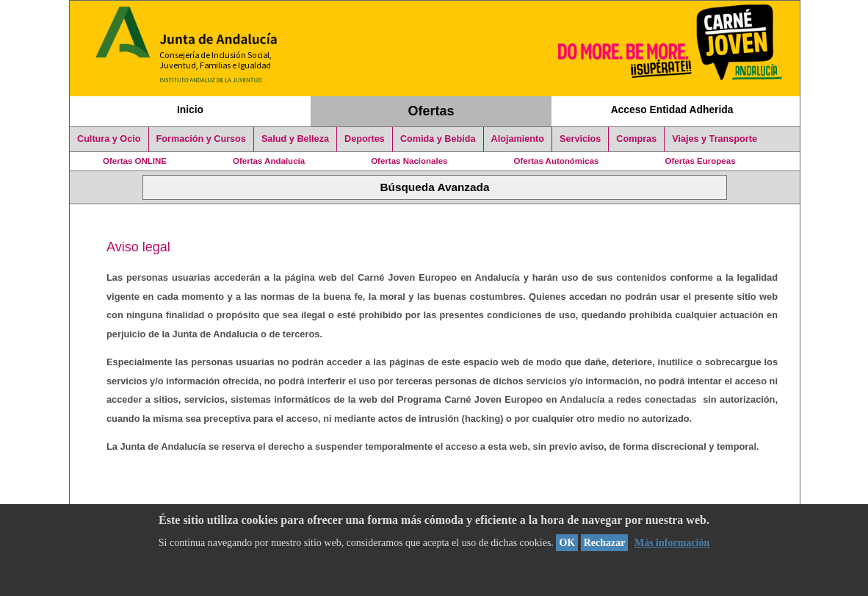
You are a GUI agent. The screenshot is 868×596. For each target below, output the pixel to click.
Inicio (190, 109)
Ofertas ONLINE (135, 161)
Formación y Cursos (201, 139)
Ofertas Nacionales (409, 161)
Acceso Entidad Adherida (672, 109)
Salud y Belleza (295, 139)
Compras (636, 139)
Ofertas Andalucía (269, 161)
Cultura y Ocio (109, 139)
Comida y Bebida (438, 139)
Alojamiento (518, 139)
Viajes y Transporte (715, 139)
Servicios (580, 139)
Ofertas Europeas (701, 161)
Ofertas (431, 111)
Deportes (365, 139)
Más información (672, 543)
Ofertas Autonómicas (556, 161)
